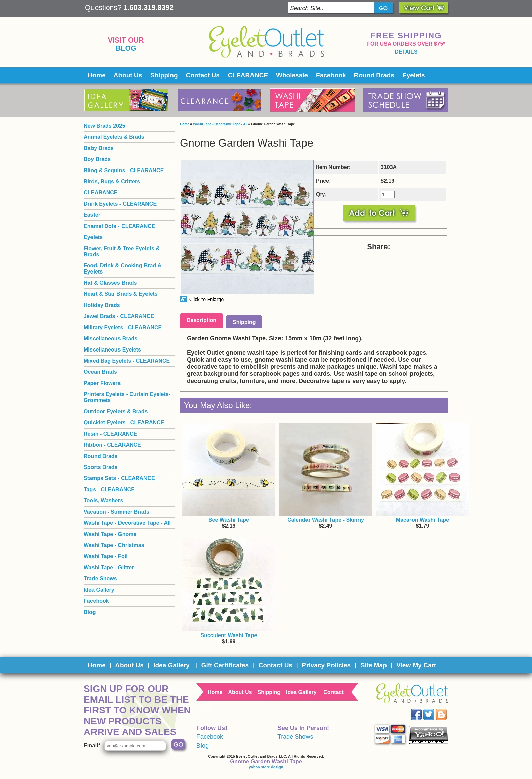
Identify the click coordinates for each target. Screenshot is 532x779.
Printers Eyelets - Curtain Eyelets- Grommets (127, 397)
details (406, 52)
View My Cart (416, 665)
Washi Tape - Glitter (109, 567)
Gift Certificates (225, 665)
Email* (92, 745)
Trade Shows (100, 579)
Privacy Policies (326, 665)
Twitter (434, 709)
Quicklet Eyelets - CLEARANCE (124, 423)
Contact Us (203, 75)
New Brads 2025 (104, 126)
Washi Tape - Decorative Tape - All (220, 124)
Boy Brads (97, 159)
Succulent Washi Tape (229, 635)
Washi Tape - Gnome (110, 534)
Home (97, 75)
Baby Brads (99, 148)
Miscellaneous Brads (111, 339)
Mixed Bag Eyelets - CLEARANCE (127, 361)
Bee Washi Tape (229, 520)
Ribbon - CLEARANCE (112, 445)
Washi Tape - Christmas (114, 545)
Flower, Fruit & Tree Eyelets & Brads (122, 251)
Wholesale (292, 75)
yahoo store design (266, 767)
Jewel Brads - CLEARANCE (119, 316)
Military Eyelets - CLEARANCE (123, 327)
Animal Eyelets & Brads (114, 137)
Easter (92, 215)
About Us (128, 75)
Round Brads (374, 75)
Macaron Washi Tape (422, 520)
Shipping (164, 75)
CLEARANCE (248, 75)
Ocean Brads (100, 372)
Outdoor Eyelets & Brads (116, 411)
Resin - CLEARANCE (110, 434)
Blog (126, 48)
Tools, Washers (103, 501)
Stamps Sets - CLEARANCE (119, 478)
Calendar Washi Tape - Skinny (326, 520)
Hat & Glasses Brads (110, 283)
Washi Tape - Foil (106, 556)
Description (202, 320)
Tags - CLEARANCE (109, 489)
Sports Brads (101, 467)
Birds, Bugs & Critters (112, 181)
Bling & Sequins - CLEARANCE (124, 170)
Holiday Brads (102, 305)
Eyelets (414, 75)
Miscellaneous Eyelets (112, 350)
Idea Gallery (99, 590)
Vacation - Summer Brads (116, 512)
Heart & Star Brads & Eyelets (121, 294)
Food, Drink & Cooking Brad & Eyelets (123, 269)
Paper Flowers (102, 383)
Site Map (374, 665)
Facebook (331, 75)
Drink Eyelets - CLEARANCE (120, 204)
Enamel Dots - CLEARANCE (119, 226)
